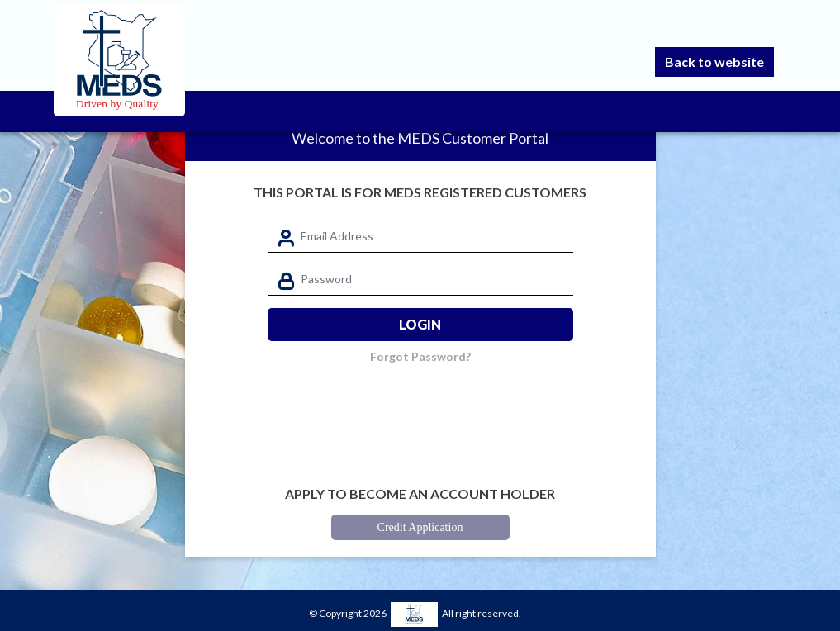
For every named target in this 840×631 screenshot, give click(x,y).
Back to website (714, 62)
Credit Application (420, 527)
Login (420, 324)
